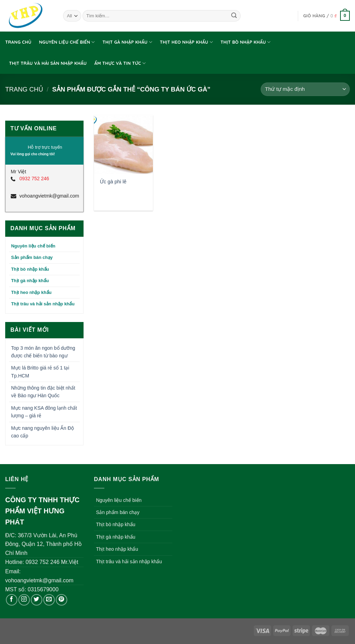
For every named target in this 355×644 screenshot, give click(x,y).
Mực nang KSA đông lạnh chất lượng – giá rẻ (44, 412)
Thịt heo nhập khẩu (186, 42)
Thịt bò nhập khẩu (246, 42)
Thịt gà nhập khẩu (128, 42)
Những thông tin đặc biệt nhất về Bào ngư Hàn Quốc (43, 392)
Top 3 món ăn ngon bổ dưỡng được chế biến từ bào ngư (43, 352)
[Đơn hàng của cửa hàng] (305, 89)
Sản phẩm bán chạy (32, 257)
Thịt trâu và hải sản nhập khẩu (48, 63)
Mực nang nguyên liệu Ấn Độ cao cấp (42, 432)
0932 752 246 (34, 179)
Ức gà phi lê (113, 182)
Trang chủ (18, 42)
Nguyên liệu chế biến (67, 42)
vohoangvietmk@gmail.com (49, 196)
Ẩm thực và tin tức (120, 63)
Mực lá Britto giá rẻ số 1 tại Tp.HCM (40, 372)
